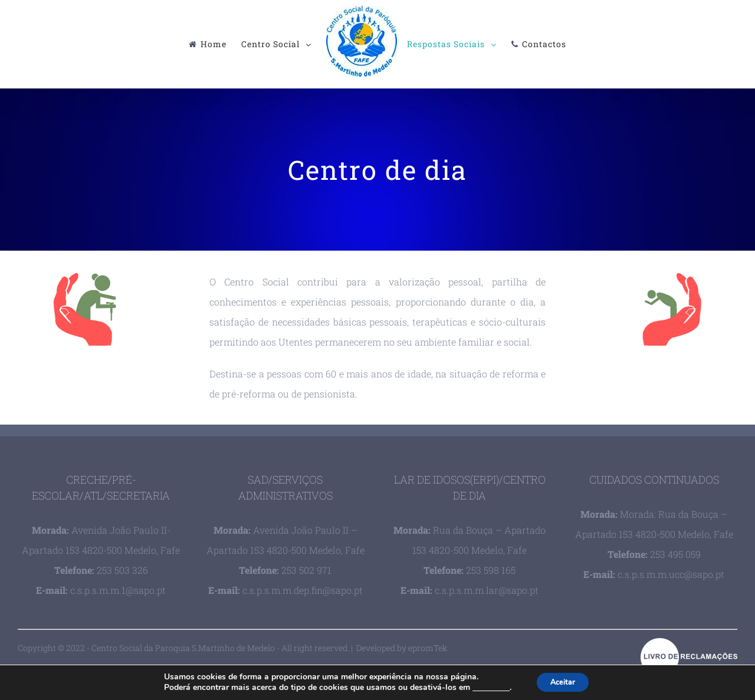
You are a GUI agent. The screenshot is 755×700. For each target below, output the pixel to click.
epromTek (428, 648)
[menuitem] (213, 44)
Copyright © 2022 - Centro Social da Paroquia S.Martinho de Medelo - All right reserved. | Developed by (213, 648)
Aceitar (563, 681)
